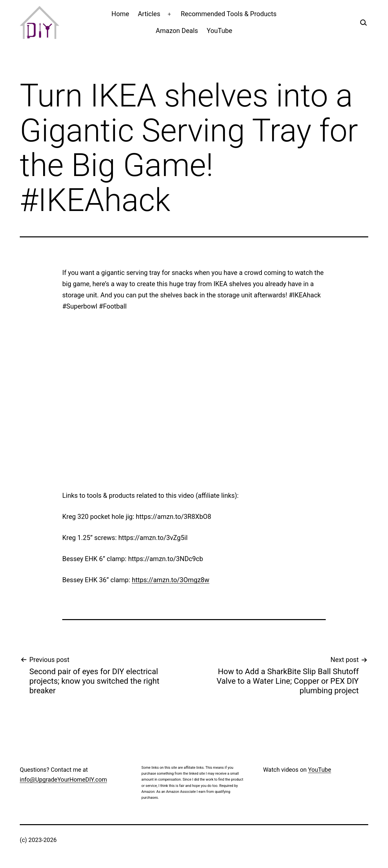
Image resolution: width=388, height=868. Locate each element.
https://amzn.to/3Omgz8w (170, 580)
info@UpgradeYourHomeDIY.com (63, 779)
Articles (149, 14)
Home (120, 14)
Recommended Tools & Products (229, 14)
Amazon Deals (177, 31)
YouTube (220, 31)
